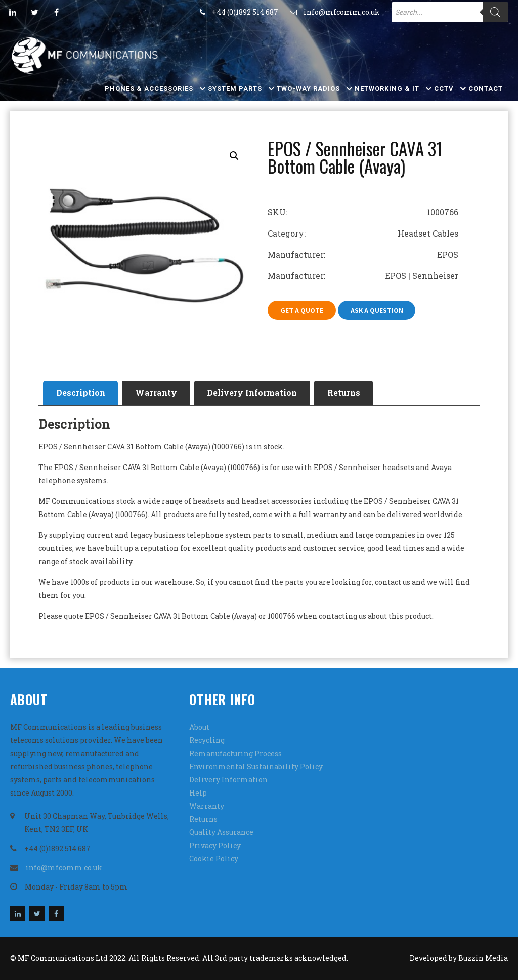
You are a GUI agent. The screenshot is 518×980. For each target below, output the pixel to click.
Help (198, 793)
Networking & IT (387, 89)
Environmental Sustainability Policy (256, 766)
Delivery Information (253, 393)
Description (81, 393)
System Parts (235, 89)
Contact (486, 89)
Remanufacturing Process (235, 753)
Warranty (157, 393)
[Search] (495, 12)
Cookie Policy (214, 858)
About (199, 727)
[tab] (81, 393)
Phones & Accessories (149, 89)
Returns (345, 393)
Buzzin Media (483, 958)
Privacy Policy (215, 845)
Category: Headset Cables (363, 233)
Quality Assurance (221, 832)
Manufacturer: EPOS (363, 254)
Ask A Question (377, 310)
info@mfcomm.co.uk (342, 12)
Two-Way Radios (308, 89)
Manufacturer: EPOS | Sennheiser (363, 276)
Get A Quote (302, 310)
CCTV (444, 89)
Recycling (207, 740)
